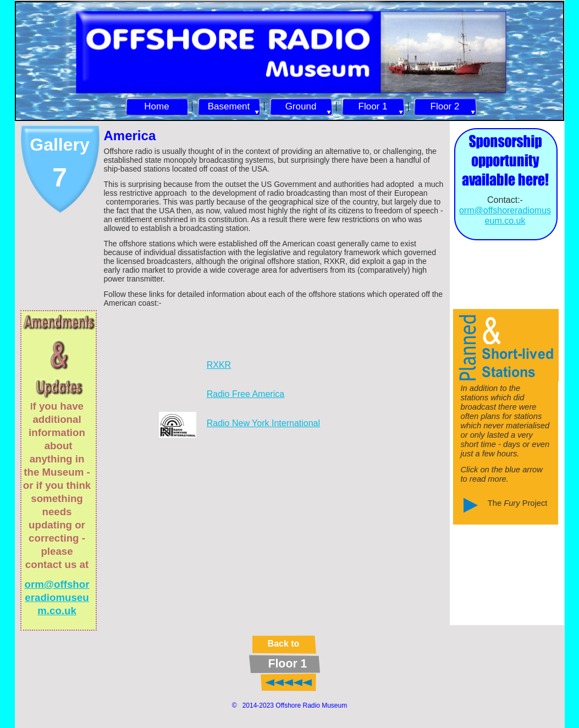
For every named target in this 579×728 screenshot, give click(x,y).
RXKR (219, 365)
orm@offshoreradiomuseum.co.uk (57, 597)
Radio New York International (263, 423)
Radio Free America (246, 394)
